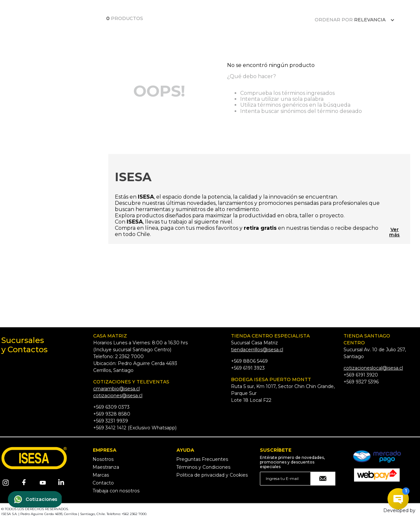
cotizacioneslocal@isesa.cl (373, 368)
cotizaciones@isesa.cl (118, 396)
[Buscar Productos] (365, 31)
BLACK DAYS (175, 31)
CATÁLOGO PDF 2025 (98, 31)
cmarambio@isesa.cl (116, 389)
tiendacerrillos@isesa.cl (257, 350)
